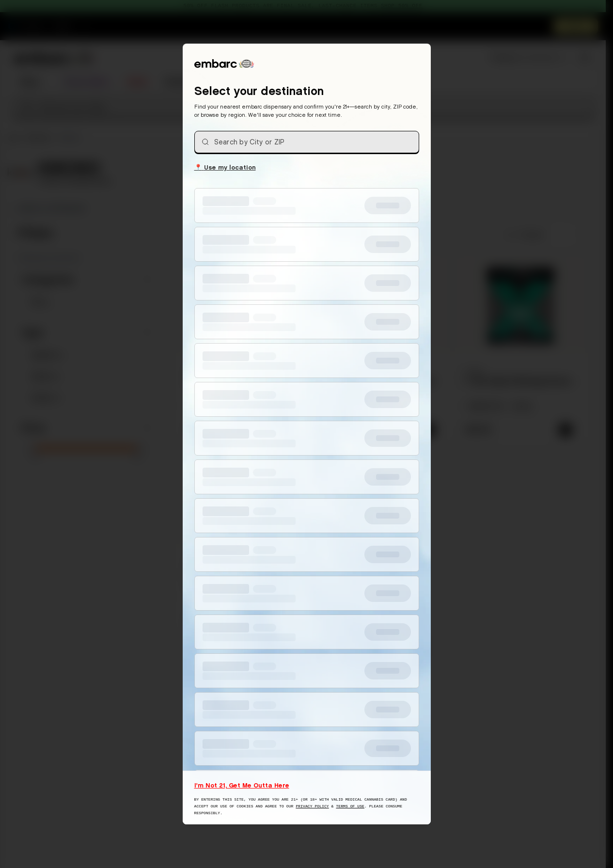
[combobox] (307, 142)
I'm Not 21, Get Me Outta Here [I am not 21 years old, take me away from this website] (242, 785)
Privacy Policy (312, 806)
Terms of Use (350, 806)
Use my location (225, 167)
